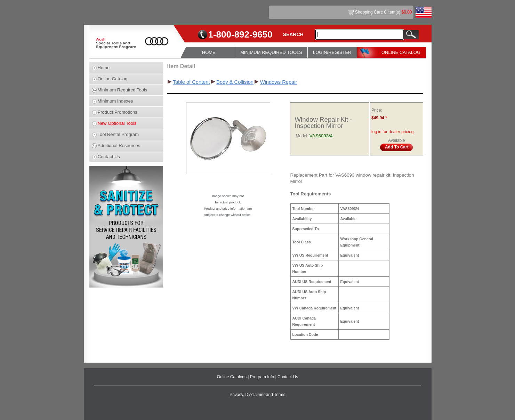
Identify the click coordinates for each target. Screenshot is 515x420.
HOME (209, 52)
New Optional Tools (117, 123)
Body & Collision (235, 82)
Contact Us (109, 157)
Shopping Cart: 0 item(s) (378, 12)
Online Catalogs (232, 377)
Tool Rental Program (118, 134)
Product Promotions (118, 112)
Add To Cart (397, 147)
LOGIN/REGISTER (332, 52)
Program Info (263, 377)
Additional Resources (119, 146)
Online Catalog (113, 79)
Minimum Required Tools (123, 90)
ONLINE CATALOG (401, 52)
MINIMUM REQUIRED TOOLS (271, 52)
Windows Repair (279, 82)
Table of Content (191, 82)
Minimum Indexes (115, 101)
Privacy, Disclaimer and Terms (257, 395)
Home (104, 68)
